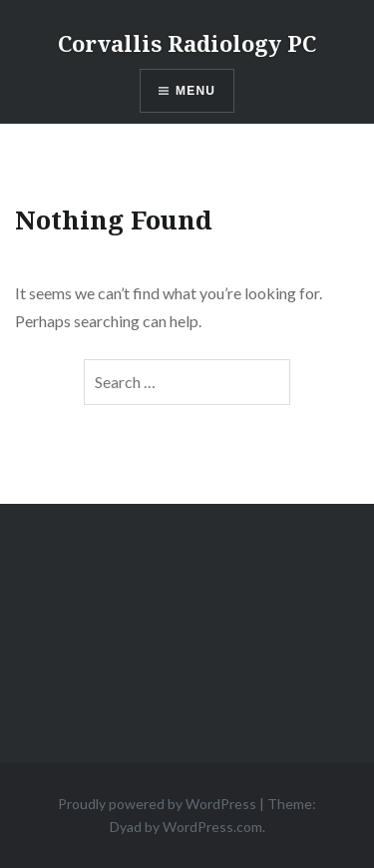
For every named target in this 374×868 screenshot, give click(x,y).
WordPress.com (212, 827)
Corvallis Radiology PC (187, 43)
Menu (195, 91)
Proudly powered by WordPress (157, 804)
